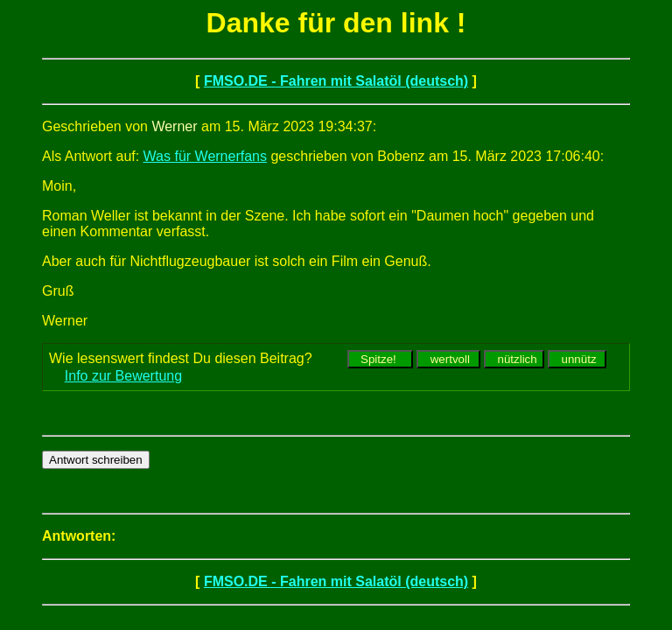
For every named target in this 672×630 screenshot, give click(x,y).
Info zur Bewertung (123, 376)
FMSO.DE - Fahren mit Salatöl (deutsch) (336, 81)
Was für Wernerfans (205, 156)
